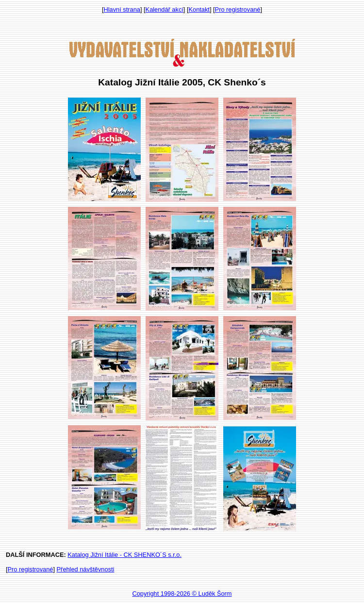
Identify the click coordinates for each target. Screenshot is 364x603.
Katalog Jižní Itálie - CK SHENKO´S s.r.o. (124, 555)
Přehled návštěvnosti (86, 569)
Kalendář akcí (165, 9)
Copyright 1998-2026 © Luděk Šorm (182, 594)
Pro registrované (238, 9)
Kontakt (199, 9)
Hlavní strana (122, 9)
